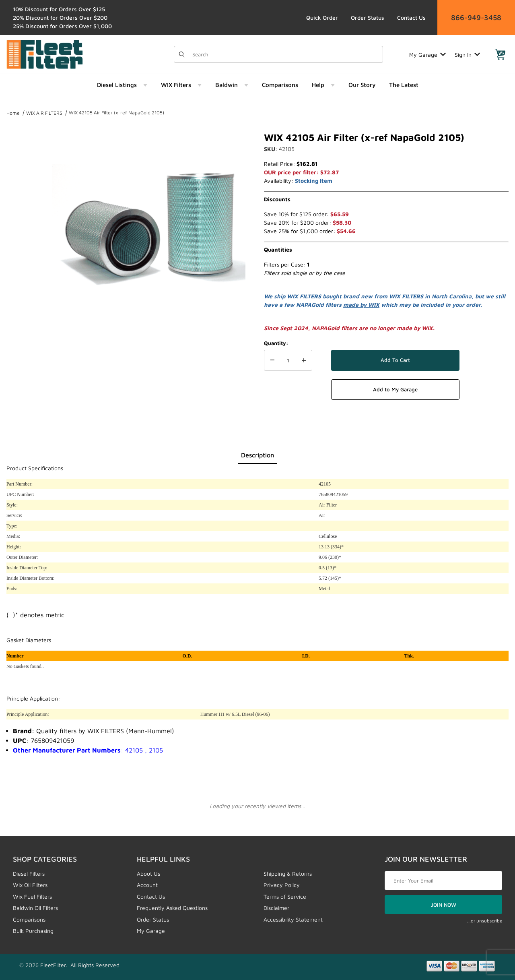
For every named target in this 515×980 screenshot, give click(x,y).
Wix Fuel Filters (32, 896)
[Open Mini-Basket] (500, 54)
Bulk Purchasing (33, 931)
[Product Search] (285, 54)
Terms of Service (285, 896)
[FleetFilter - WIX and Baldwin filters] (45, 54)
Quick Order (322, 18)
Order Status (368, 18)
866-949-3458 (476, 18)
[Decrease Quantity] (272, 360)
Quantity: (276, 343)
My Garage (427, 55)
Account (147, 885)
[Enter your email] (443, 881)
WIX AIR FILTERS (44, 113)
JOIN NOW (444, 905)
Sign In (467, 55)
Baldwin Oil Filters (35, 908)
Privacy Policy (282, 885)
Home (13, 113)
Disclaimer (276, 908)
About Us (148, 874)
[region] (23, 225)
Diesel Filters (29, 874)
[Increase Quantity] (304, 360)
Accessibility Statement (293, 919)
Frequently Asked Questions (172, 908)
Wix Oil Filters (30, 885)
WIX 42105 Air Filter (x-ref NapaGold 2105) (116, 113)
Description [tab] (257, 455)
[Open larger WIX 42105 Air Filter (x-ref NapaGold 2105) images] (149, 228)
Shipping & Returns (288, 874)
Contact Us (411, 18)
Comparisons (29, 919)
